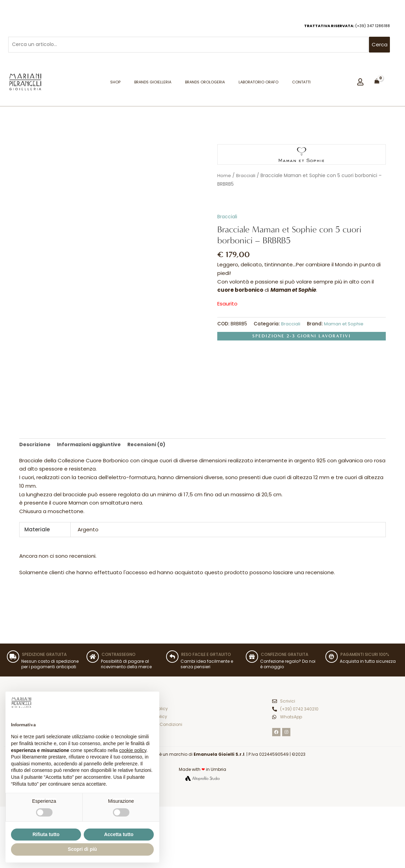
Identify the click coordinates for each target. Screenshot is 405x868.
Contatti (301, 84)
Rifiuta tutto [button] (46, 834)
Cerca (380, 45)
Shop (115, 84)
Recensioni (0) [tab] (150, 447)
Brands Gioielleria (153, 84)
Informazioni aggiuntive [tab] (91, 447)
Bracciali (246, 177)
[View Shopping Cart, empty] (377, 83)
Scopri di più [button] (83, 849)
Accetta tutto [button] (119, 834)
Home (224, 177)
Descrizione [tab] (35, 447)
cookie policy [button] (133, 750)
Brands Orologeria (205, 84)
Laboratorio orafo (258, 84)
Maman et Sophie (344, 326)
